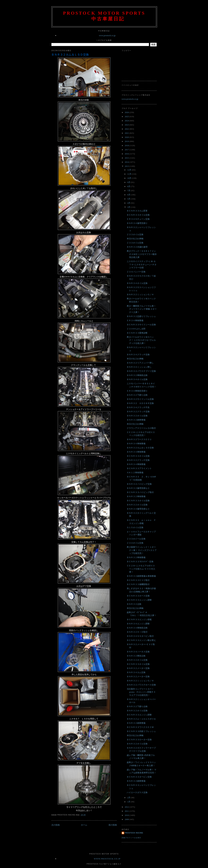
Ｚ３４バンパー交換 (136, 272)
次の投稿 (56, 825)
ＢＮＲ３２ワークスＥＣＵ (139, 439)
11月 (130, 174)
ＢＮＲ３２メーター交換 (138, 668)
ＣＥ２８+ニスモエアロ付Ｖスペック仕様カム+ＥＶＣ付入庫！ (141, 569)
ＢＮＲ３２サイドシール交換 (140, 399)
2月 (129, 798)
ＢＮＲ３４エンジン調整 (138, 624)
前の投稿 (113, 825)
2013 (127, 166)
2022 (127, 129)
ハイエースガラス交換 (137, 792)
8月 (129, 186)
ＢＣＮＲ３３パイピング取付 (140, 492)
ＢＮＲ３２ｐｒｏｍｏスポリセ (141, 719)
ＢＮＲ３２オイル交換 (137, 416)
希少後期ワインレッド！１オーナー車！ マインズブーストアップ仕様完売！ (142, 550)
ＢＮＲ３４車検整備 (136, 444)
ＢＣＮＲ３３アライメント (139, 468)
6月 (129, 195)
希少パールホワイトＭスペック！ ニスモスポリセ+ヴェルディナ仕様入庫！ (141, 340)
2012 (127, 807)
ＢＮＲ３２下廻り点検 (137, 395)
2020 (127, 137)
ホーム (84, 825)
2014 (127, 162)
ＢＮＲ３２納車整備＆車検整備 (141, 576)
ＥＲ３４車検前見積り (137, 391)
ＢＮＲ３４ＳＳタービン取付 (140, 636)
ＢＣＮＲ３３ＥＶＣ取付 (138, 580)
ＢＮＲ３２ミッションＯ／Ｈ (140, 295)
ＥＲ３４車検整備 (135, 320)
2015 (127, 158)
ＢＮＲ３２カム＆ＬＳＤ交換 (70, 55)
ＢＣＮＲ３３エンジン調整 (139, 600)
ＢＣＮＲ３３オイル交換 (138, 215)
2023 (127, 125)
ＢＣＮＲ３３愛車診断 (137, 333)
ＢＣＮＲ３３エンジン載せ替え (141, 640)
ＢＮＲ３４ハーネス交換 (138, 652)
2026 (127, 112)
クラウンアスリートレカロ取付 (141, 428)
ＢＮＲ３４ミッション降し (139, 367)
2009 (127, 819)
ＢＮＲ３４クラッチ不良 (138, 407)
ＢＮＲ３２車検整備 (136, 496)
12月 (130, 170)
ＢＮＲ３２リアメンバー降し (140, 363)
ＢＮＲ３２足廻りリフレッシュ (141, 316)
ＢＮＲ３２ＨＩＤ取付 (137, 632)
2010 (127, 815)
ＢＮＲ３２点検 (134, 604)
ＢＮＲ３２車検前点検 (137, 375)
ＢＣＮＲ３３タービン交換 (139, 777)
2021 (127, 133)
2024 (127, 121)
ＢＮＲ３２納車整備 (136, 420)
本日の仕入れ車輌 (135, 239)
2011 (127, 811)
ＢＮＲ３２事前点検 (136, 656)
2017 (127, 150)
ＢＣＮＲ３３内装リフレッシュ (141, 731)
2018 (127, 145)
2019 (127, 141)
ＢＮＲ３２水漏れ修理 (137, 247)
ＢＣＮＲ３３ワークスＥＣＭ (140, 727)
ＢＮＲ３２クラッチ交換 (138, 412)
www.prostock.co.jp (107, 35)
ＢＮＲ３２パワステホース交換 (141, 685)
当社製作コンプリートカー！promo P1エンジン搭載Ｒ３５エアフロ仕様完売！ (141, 692)
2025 (127, 116)
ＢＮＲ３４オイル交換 (137, 283)
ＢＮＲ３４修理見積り (137, 223)
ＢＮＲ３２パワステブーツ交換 (141, 371)
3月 (129, 207)
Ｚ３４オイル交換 (135, 543)
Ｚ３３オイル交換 (135, 234)
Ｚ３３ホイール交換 (136, 539)
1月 (129, 802)
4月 (129, 203)
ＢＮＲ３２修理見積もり (138, 488)
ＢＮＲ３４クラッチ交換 (138, 355)
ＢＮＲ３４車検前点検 (137, 628)
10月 (130, 178)
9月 (129, 182)
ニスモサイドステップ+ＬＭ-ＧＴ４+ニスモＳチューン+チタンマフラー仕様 (142, 264)
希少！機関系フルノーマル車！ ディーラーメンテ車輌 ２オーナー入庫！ (142, 309)
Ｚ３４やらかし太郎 (136, 329)
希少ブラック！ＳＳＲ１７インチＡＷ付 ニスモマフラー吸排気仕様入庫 (142, 254)
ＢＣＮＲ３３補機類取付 (138, 584)
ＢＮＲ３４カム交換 (136, 672)
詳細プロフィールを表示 (131, 838)
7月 (129, 191)
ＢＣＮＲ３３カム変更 (137, 211)
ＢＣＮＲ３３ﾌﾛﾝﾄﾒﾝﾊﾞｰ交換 (140, 562)
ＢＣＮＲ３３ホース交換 (138, 596)
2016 (127, 154)
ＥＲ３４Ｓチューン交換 (138, 219)
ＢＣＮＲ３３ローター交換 (139, 740)
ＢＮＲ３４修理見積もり (138, 509)
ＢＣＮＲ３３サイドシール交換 (141, 325)
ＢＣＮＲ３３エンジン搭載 (139, 620)
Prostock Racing (134, 833)
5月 (129, 199)
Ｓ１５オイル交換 (135, 527)
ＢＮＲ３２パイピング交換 (139, 484)
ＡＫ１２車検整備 (135, 473)
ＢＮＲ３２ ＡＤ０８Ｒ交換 (140, 403)
